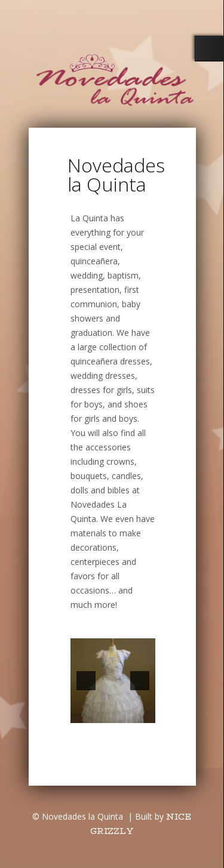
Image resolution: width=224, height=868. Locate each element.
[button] (86, 681)
